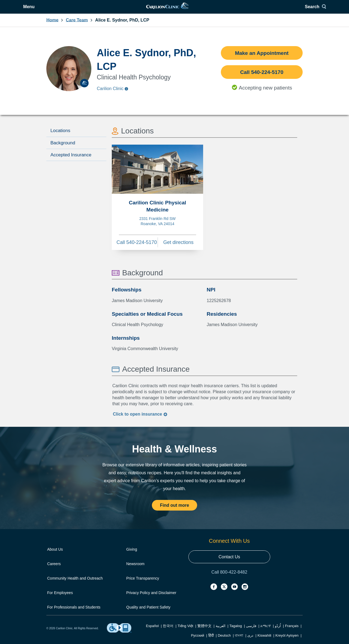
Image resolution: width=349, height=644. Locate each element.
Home (52, 27)
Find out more (175, 512)
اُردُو (278, 633)
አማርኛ (266, 633)
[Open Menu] (56, 10)
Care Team (77, 27)
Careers (54, 571)
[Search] (292, 10)
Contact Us (229, 564)
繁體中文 (204, 633)
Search (290, 10)
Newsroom (135, 571)
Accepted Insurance (71, 162)
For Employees (60, 600)
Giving (132, 556)
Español (152, 633)
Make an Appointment (262, 60)
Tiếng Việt (185, 633)
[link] (174, 10)
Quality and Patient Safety (148, 614)
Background (63, 150)
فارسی (251, 633)
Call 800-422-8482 (229, 579)
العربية (221, 633)
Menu (60, 10)
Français (292, 633)
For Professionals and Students (74, 614)
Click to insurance (140, 421)
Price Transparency (143, 585)
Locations (60, 137)
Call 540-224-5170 (262, 79)
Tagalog (236, 633)
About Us (55, 556)
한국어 (168, 633)
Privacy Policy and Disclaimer (151, 600)
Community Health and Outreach (75, 585)
